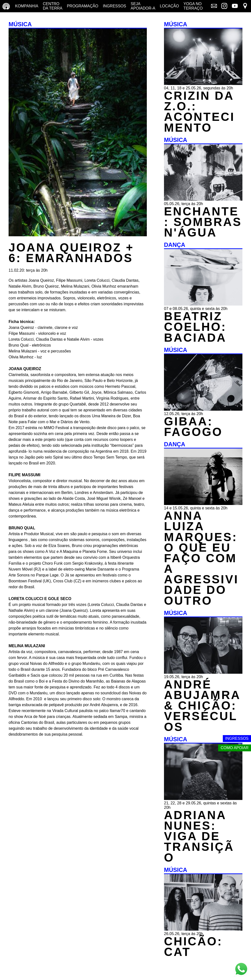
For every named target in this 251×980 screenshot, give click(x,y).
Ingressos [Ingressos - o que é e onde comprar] (114, 6)
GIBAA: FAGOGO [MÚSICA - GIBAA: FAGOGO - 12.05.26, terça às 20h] (193, 427)
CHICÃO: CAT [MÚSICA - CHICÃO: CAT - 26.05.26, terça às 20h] (193, 947)
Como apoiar (235, 748)
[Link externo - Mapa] (245, 6)
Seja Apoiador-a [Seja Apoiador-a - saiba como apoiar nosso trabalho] (143, 6)
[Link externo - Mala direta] (214, 6)
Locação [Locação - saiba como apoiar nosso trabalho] (169, 6)
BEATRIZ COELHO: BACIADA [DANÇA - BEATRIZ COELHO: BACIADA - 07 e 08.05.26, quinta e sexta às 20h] (195, 327)
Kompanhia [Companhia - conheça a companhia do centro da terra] (27, 6)
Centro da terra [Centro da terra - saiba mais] (53, 6)
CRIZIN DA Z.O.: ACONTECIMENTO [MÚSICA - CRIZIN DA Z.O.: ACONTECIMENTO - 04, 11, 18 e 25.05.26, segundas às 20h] (199, 112)
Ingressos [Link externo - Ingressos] (237, 738)
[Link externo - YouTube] (235, 6)
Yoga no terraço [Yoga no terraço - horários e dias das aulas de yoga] (193, 6)
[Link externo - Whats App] (241, 970)
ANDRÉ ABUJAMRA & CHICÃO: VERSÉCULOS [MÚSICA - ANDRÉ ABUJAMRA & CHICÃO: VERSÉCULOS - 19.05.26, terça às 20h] (202, 706)
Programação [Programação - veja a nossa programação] (83, 6)
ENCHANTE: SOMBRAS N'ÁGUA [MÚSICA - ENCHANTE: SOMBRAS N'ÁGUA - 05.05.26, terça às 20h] (203, 222)
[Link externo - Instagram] (224, 6)
